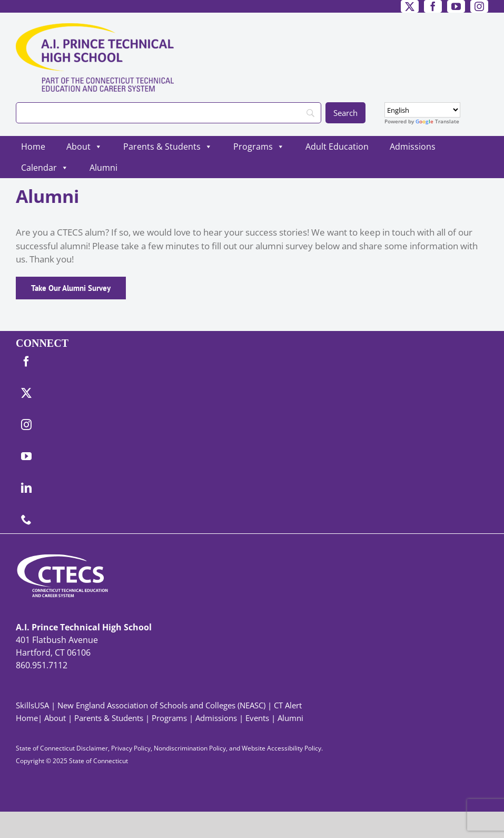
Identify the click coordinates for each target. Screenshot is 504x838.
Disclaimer (92, 748)
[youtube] (456, 6)
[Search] (169, 113)
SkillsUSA (33, 705)
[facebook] (433, 6)
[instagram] (479, 6)
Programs (259, 147)
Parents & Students (168, 147)
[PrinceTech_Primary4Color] (95, 28)
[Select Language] (422, 110)
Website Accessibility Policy (281, 748)
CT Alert (288, 705)
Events (257, 718)
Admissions (413, 147)
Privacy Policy (131, 748)
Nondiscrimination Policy (190, 748)
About (84, 147)
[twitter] (410, 6)
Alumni (103, 168)
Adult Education (337, 147)
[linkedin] (26, 488)
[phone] (26, 520)
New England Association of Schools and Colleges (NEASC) (161, 705)
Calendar (45, 168)
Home (33, 147)
